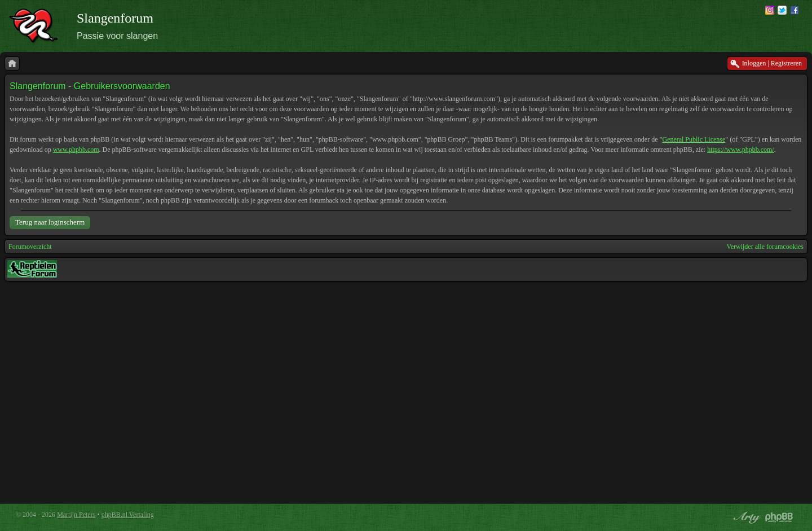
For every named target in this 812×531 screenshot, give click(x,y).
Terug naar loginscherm (50, 222)
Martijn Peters (76, 515)
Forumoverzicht (30, 247)
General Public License (694, 139)
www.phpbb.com (76, 150)
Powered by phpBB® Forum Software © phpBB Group (779, 517)
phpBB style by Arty (745, 517)
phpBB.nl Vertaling (128, 515)
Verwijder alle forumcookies (765, 247)
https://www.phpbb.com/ (741, 150)
